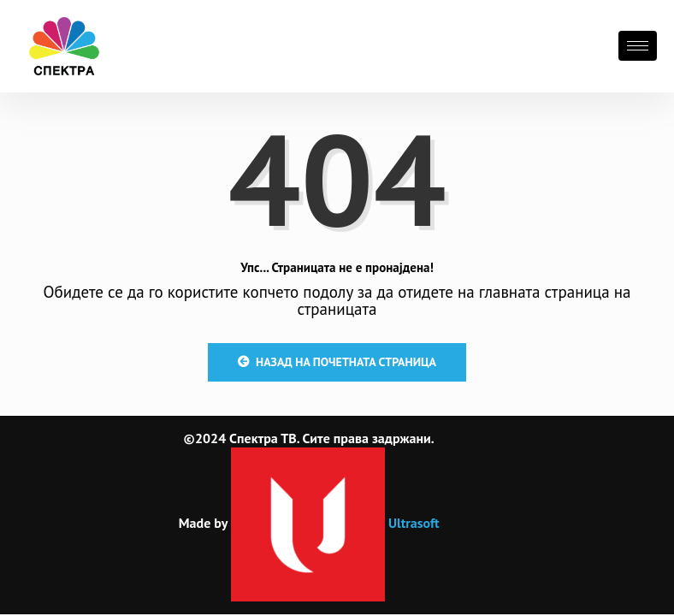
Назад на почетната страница (337, 362)
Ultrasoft (335, 523)
